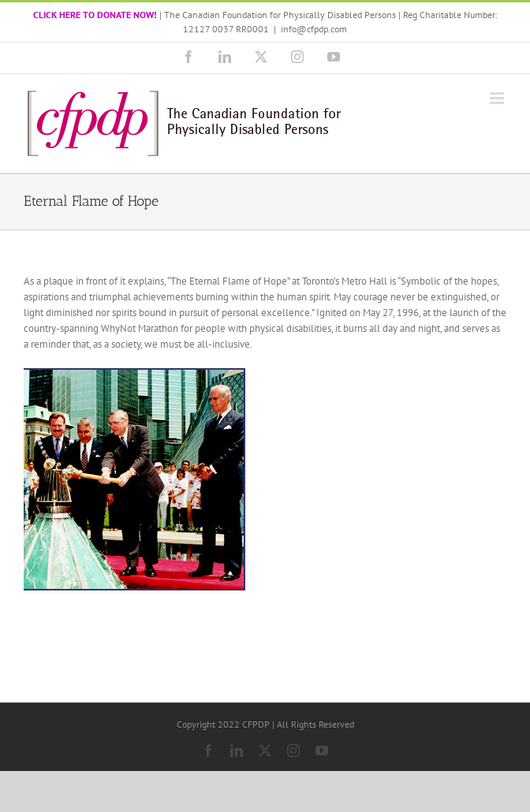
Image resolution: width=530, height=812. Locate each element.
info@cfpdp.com (314, 29)
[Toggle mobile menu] (498, 98)
